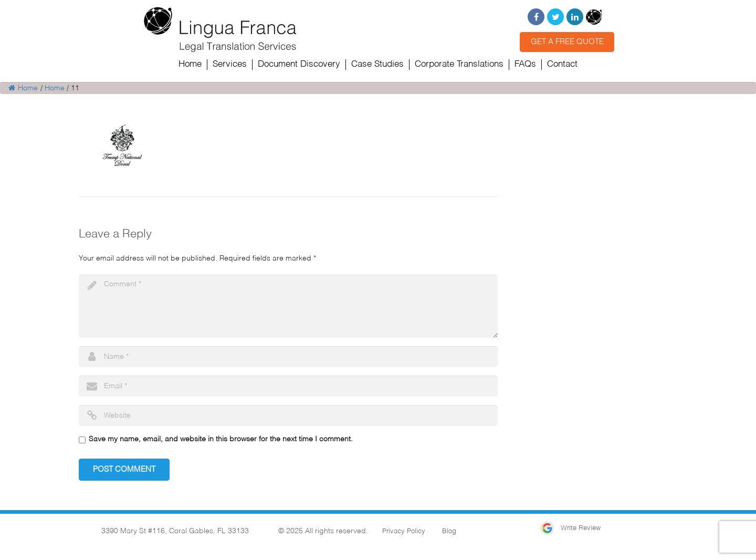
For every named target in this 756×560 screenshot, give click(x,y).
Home (23, 88)
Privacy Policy (404, 531)
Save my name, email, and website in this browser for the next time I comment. (221, 439)
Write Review (570, 528)
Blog (449, 531)
